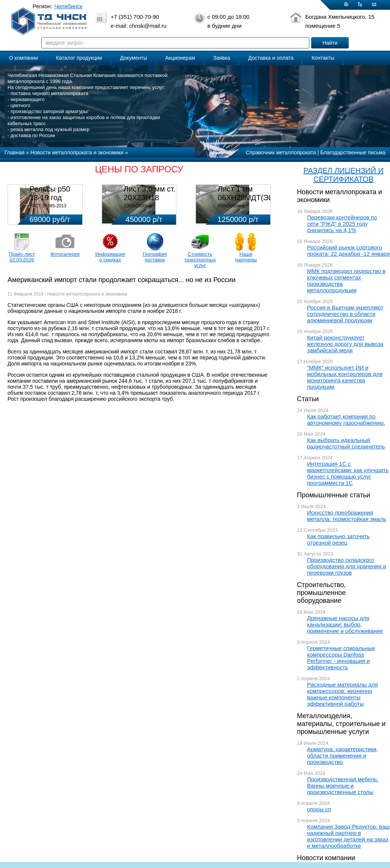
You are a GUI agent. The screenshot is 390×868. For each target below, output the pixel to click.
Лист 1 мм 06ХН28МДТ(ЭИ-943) (255, 193)
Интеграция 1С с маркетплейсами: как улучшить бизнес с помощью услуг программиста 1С (348, 473)
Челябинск (68, 6)
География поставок (155, 257)
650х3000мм (231, 206)
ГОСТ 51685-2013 (48, 206)
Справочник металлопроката (281, 152)
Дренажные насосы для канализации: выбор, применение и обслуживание (345, 624)
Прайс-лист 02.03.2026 (22, 257)
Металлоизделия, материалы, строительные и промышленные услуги (341, 724)
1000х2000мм (138, 206)
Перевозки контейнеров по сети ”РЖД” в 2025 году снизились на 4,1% (342, 224)
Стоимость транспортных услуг (200, 260)
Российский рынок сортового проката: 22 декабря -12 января (348, 251)
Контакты (323, 58)
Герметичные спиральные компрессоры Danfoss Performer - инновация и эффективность (341, 658)
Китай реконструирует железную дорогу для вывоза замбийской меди (345, 344)
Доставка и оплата (271, 58)
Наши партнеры (246, 257)
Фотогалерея (65, 254)
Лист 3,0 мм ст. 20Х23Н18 (149, 193)
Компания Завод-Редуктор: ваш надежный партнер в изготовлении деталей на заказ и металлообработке (348, 836)
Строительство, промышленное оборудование (321, 593)
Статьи (308, 399)
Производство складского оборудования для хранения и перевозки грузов (347, 566)
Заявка (222, 58)
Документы (134, 58)
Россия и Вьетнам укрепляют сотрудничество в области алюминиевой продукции (345, 314)
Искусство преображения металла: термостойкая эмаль (347, 516)
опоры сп (319, 809)
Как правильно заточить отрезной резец (338, 539)
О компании (23, 58)
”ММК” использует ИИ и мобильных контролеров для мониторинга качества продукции (345, 377)
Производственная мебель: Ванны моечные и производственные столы (343, 786)
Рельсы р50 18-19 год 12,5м (50, 198)
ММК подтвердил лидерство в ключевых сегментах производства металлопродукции (346, 281)
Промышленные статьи (334, 495)
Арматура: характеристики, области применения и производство (343, 756)
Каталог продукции (79, 58)
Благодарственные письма (353, 152)
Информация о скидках (110, 257)
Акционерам (180, 58)
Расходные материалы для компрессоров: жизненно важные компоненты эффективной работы (343, 694)
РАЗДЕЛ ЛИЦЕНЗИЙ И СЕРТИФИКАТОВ (343, 175)
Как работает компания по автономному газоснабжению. (346, 420)
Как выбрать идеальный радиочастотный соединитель (346, 443)
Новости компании (326, 858)
